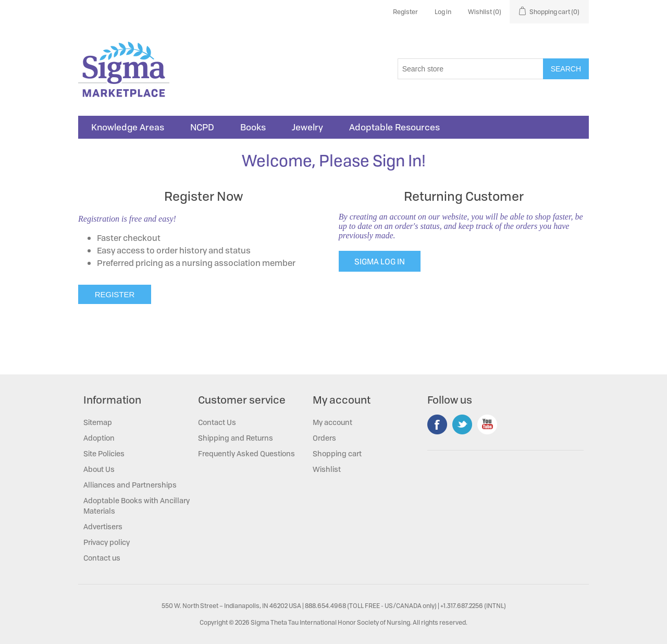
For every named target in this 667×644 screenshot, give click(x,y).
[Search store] (471, 69)
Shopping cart (337, 453)
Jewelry (307, 127)
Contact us (102, 558)
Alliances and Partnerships (130, 485)
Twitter (462, 424)
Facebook (437, 424)
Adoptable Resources (394, 127)
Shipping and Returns (236, 438)
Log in (443, 12)
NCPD (202, 127)
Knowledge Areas (128, 127)
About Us (99, 469)
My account (332, 422)
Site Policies (104, 453)
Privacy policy (107, 542)
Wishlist (327, 469)
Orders (324, 438)
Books (253, 127)
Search (566, 69)
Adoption (99, 438)
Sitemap (98, 422)
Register (405, 12)
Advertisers (103, 526)
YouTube (487, 424)
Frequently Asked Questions (246, 453)
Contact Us (217, 422)
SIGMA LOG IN (380, 261)
